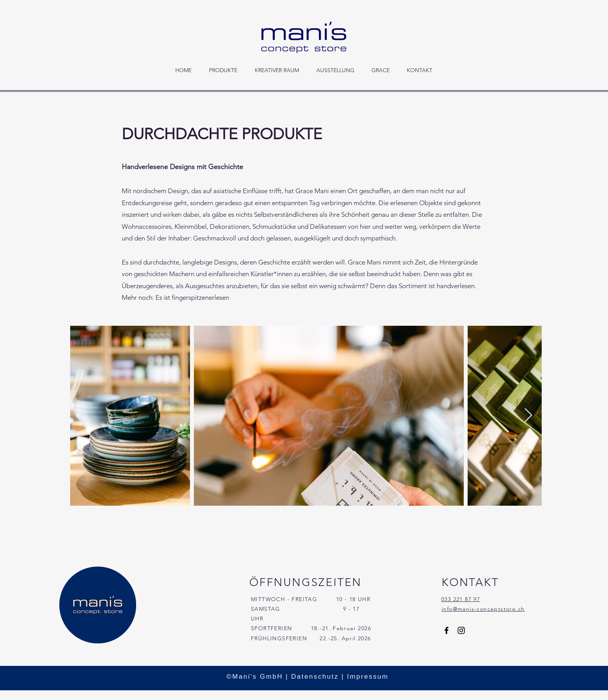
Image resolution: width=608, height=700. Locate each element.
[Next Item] (528, 416)
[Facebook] (446, 630)
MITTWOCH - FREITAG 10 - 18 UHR (311, 599)
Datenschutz (315, 677)
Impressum (368, 677)
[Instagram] (461, 630)
